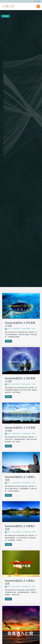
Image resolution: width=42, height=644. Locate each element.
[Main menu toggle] (38, 6)
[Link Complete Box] (21, 319)
